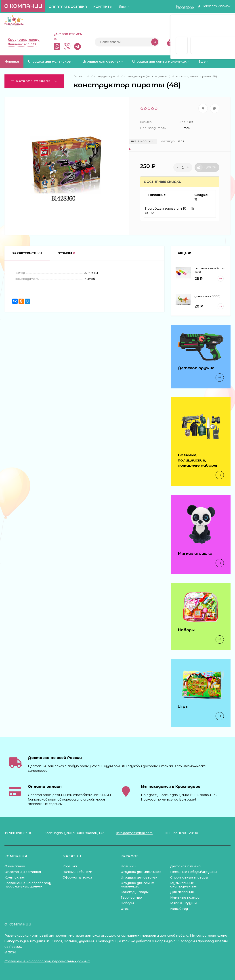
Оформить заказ (77, 877)
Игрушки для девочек (139, 877)
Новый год (179, 909)
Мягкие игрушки (184, 903)
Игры (125, 909)
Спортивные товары (189, 877)
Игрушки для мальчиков (141, 872)
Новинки (128, 866)
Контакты (103, 7)
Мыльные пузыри (185, 898)
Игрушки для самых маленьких (137, 885)
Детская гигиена (185, 866)
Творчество (131, 898)
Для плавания (182, 892)
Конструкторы (135, 892)
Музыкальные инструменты (183, 885)
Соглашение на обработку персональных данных (28, 885)
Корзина (70, 866)
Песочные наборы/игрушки (193, 872)
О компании (23, 6)
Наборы (127, 903)
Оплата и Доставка (68, 7)
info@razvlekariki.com (134, 833)
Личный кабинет (77, 872)
